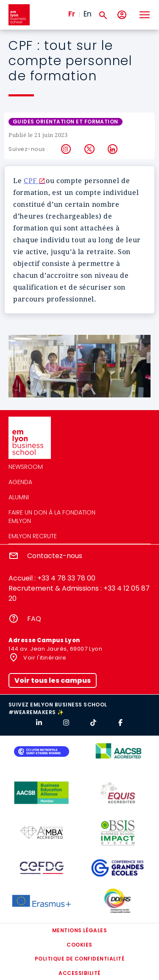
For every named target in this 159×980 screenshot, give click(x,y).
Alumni (19, 497)
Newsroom (26, 467)
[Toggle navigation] (144, 15)
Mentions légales (80, 930)
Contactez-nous (55, 556)
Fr (72, 14)
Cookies (79, 945)
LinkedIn (113, 149)
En (88, 14)
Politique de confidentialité (79, 959)
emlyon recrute (33, 536)
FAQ (34, 619)
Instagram (66, 149)
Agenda (20, 482)
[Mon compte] (122, 15)
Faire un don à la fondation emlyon (52, 517)
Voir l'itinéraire (44, 658)
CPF (31, 181)
